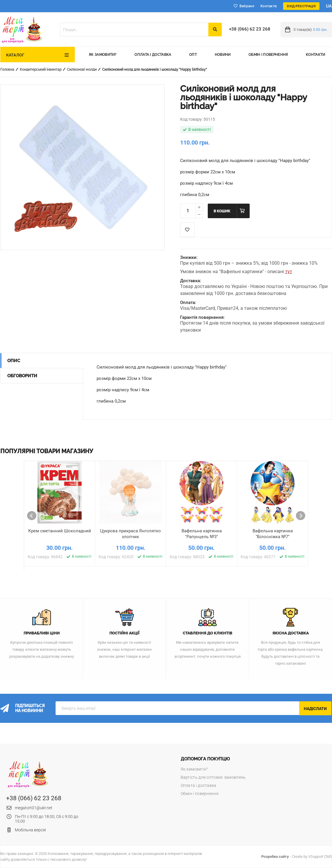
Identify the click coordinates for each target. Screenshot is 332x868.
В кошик (222, 211)
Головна (7, 70)
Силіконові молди (82, 70)
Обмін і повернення (268, 55)
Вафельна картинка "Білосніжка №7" (273, 534)
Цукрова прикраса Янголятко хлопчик (131, 534)
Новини (223, 55)
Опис (14, 361)
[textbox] (134, 30)
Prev (32, 516)
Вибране (247, 6)
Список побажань (187, 230)
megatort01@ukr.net (34, 808)
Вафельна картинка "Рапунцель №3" (202, 534)
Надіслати (315, 709)
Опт (193, 55)
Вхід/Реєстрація (301, 6)
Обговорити (22, 376)
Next (301, 516)
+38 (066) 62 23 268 (250, 29)
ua (329, 6)
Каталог (15, 55)
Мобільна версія (30, 830)
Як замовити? (103, 55)
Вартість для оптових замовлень (213, 777)
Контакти (269, 6)
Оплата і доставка (153, 55)
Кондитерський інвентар (41, 70)
